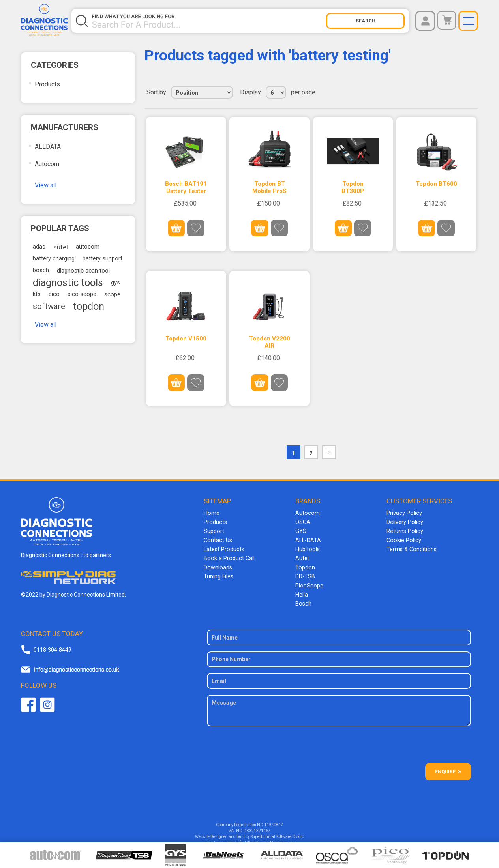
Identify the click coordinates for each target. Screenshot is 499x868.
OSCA (303, 522)
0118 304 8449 (52, 645)
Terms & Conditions (411, 548)
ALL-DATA (308, 539)
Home (211, 513)
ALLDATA (48, 147)
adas (39, 247)
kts (37, 294)
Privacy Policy (403, 513)
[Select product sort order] (202, 92)
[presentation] (339, 743)
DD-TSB (305, 574)
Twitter (47, 700)
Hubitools (307, 548)
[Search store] (208, 21)
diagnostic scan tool (83, 271)
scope (112, 294)
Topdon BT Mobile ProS (269, 187)
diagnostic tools (68, 282)
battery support (102, 259)
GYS (301, 530)
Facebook (28, 700)
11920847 (274, 820)
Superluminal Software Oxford (278, 832)
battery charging (54, 259)
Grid (457, 92)
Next (329, 452)
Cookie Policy (403, 539)
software (49, 306)
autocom (88, 247)
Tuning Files (218, 574)
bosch (41, 270)
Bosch (303, 600)
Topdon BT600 (436, 184)
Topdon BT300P (353, 187)
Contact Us (217, 539)
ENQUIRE (445, 767)
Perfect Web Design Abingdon (260, 838)
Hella (301, 591)
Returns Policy (404, 530)
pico (54, 294)
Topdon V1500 (186, 338)
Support (214, 530)
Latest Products (223, 548)
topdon (89, 306)
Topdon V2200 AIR (270, 342)
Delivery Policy (404, 522)
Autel (302, 556)
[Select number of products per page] (276, 92)
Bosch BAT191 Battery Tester (186, 187)
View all (46, 185)
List (471, 92)
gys (115, 282)
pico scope (82, 294)
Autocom (47, 164)
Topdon (305, 565)
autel (61, 247)
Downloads (218, 565)
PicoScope (309, 582)
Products (47, 84)
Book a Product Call (228, 556)
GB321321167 (257, 826)
